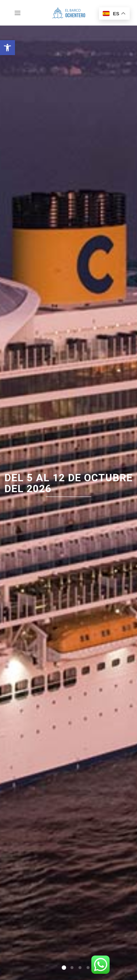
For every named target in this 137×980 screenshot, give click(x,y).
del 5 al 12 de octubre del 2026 (68, 483)
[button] (7, 48)
